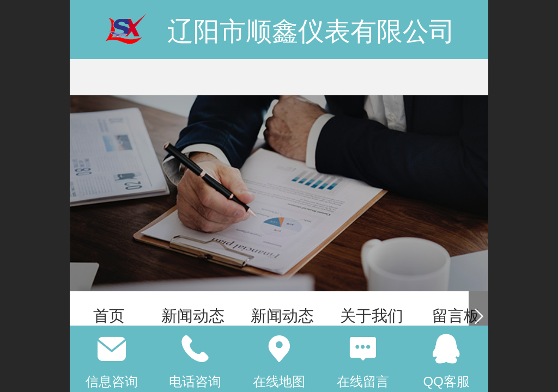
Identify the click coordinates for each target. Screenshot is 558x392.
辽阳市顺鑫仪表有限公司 (311, 31)
